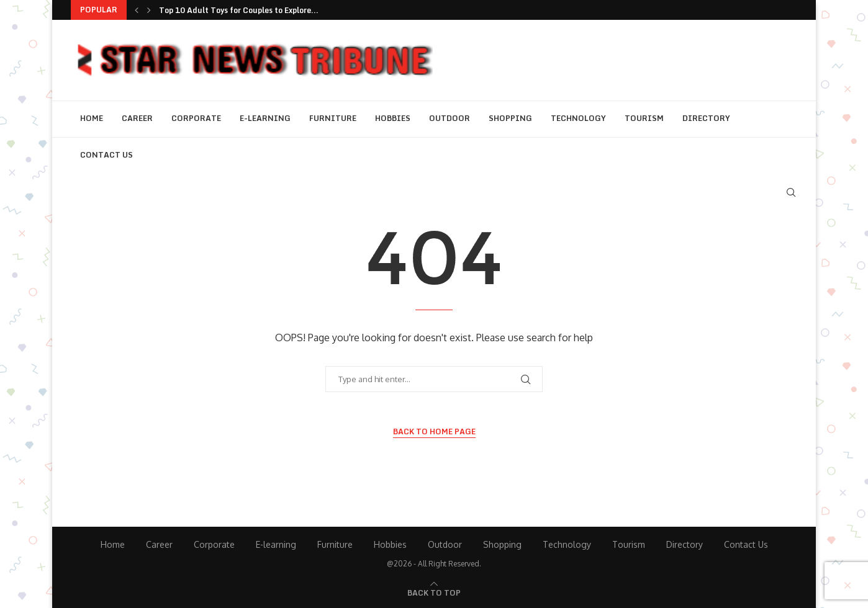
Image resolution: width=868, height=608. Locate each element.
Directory (706, 118)
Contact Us (106, 155)
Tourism (644, 118)
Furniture (333, 118)
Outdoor (450, 118)
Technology (578, 118)
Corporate (196, 118)
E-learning (265, 118)
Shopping (510, 118)
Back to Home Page (434, 432)
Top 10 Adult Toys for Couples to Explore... (239, 10)
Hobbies (393, 118)
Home (92, 118)
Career (137, 118)
